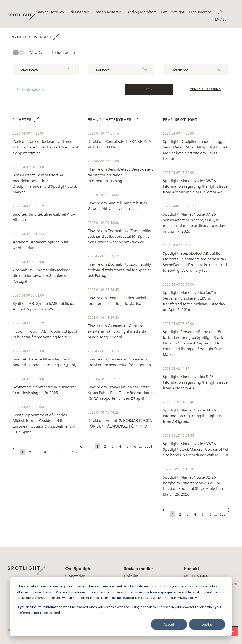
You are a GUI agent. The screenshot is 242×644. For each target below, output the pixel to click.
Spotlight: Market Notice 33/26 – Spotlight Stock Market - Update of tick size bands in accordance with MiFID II (196, 449)
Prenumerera (200, 12)
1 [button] (22, 452)
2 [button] (30, 452)
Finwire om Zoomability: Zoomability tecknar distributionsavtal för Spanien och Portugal (120, 270)
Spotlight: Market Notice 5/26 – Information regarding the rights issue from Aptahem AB (195, 382)
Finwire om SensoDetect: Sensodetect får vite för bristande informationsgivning (120, 175)
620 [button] (223, 515)
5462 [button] (73, 452)
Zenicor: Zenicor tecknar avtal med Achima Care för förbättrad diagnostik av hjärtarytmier (46, 147)
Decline (207, 624)
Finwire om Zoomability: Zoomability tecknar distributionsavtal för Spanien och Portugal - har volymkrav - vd (120, 236)
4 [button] (45, 452)
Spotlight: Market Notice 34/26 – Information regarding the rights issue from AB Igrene (195, 416)
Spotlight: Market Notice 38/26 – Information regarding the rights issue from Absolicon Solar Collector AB (195, 186)
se (225, 19)
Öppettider (75, 576)
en (217, 19)
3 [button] (38, 452)
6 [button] (60, 452)
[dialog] (121, 607)
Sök (149, 89)
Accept (169, 624)
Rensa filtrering (205, 89)
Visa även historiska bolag (53, 53)
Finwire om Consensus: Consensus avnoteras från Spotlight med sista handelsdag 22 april (117, 331)
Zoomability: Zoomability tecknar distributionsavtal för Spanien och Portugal (42, 276)
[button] (16, 449)
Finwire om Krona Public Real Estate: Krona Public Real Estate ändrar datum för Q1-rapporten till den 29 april (121, 393)
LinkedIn (131, 576)
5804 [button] (148, 447)
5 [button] (53, 452)
